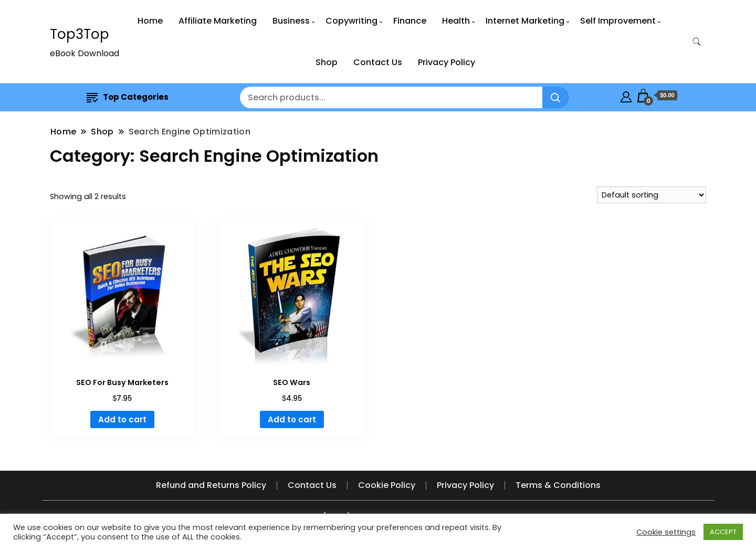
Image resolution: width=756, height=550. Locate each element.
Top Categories (128, 97)
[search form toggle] (697, 42)
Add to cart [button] (122, 419)
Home (150, 21)
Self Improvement (618, 21)
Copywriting (351, 21)
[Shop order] (652, 195)
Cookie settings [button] (666, 532)
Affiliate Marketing (218, 21)
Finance (410, 21)
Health (456, 21)
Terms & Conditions (558, 485)
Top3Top (80, 34)
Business (291, 21)
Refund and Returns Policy (211, 485)
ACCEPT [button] (723, 532)
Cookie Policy (387, 485)
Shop (327, 62)
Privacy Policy (447, 62)
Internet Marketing (525, 21)
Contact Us (378, 62)
